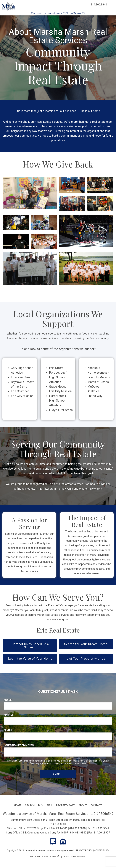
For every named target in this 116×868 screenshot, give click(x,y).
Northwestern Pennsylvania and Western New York (70, 489)
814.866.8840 (90, 820)
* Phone (9, 715)
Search (30, 805)
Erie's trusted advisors (62, 484)
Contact (96, 805)
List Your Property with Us (86, 659)
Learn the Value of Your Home (30, 659)
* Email (8, 730)
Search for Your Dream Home (86, 644)
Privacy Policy (84, 850)
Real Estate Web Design (44, 856)
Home (18, 805)
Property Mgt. (65, 805)
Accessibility (102, 850)
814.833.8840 (77, 828)
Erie (82, 111)
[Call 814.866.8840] (99, 5)
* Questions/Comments (19, 745)
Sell (50, 805)
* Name (8, 700)
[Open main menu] (111, 5)
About (83, 805)
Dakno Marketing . (74, 856)
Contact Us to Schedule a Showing (30, 646)
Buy (41, 805)
